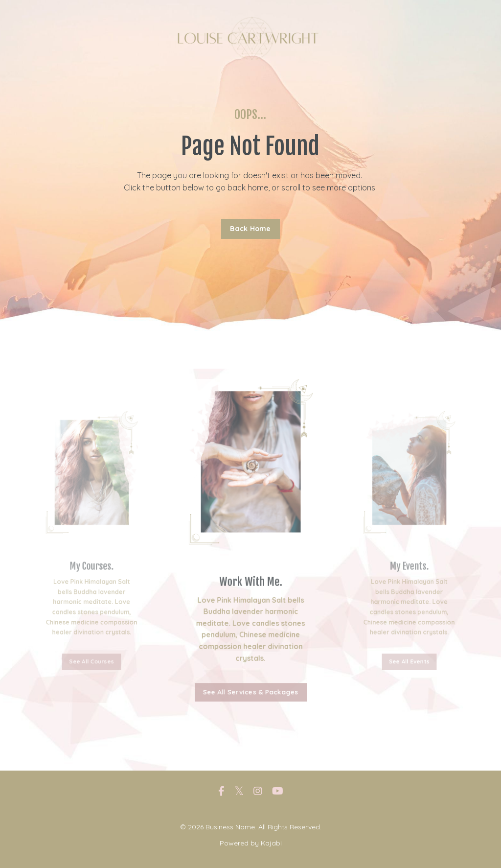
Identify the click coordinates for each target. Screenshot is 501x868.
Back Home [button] (250, 229)
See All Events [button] (410, 634)
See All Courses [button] (92, 634)
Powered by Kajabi (251, 843)
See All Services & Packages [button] (250, 683)
